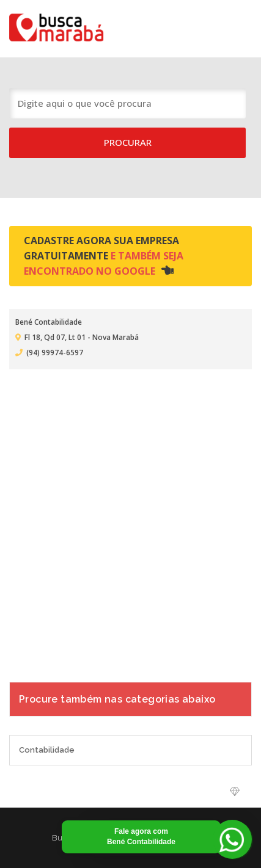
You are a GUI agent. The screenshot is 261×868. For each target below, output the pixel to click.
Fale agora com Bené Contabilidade (141, 837)
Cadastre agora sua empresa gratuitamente (104, 256)
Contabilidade (47, 750)
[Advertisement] (130, 518)
